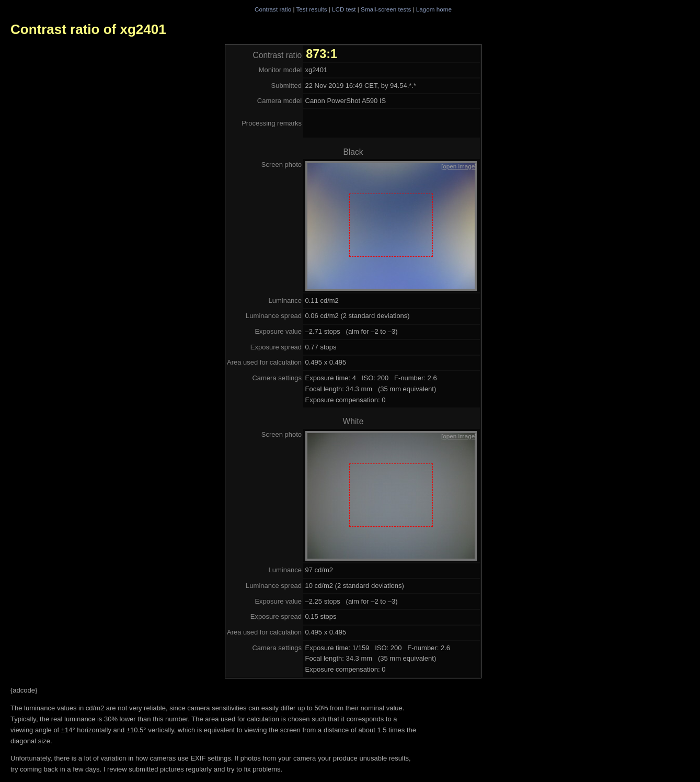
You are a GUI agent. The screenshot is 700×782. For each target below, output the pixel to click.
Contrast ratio (273, 9)
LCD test (344, 9)
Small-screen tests (386, 9)
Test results (311, 9)
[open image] (459, 166)
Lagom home (434, 9)
